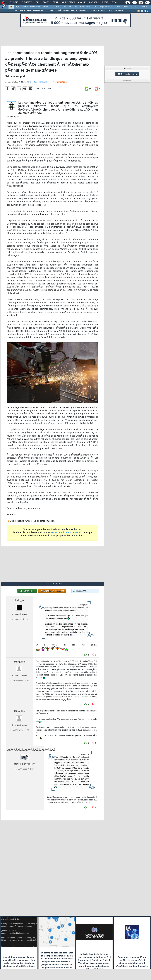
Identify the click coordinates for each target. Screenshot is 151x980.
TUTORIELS (20, 11)
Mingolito (20, 662)
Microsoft (67, 7)
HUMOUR (119, 11)
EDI (94, 7)
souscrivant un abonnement (67, 533)
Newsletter (68, 2)
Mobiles (134, 7)
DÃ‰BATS (94, 11)
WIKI (103, 11)
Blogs (46, 2)
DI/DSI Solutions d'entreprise (28, 7)
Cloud (45, 7)
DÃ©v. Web (85, 7)
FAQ (38, 2)
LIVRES (50, 11)
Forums (14, 2)
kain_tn (20, 600)
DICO (110, 11)
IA (52, 7)
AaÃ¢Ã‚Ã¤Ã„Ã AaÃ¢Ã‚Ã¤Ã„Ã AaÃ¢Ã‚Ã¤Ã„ (32, 750)
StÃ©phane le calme (39, 82)
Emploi (82, 2)
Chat (55, 2)
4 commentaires (60, 82)
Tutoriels (27, 2)
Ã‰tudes (94, 2)
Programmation (105, 7)
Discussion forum (127, 74)
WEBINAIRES (39, 11)
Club (114, 2)
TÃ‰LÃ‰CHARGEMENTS (66, 11)
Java (75, 7)
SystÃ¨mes (145, 7)
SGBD (117, 7)
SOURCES (83, 11)
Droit (105, 2)
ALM (58, 7)
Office (125, 7)
